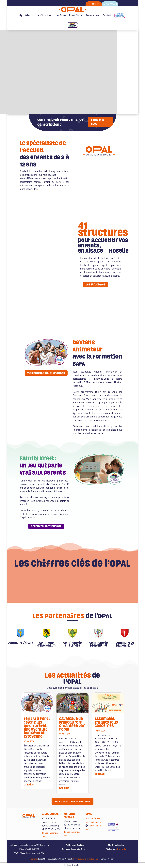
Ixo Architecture (80, 859)
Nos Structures (93, 819)
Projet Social (76, 15)
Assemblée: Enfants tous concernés (106, 722)
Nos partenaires (93, 822)
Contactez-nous (98, 122)
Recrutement (93, 15)
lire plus (29, 785)
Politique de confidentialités (75, 849)
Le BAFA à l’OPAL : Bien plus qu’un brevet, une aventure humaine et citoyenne (37, 728)
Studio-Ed (122, 849)
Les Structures (45, 15)
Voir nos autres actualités (72, 802)
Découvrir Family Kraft (46, 526)
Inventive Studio (93, 859)
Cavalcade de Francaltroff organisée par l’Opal (72, 724)
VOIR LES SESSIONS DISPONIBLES (46, 373)
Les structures (96, 284)
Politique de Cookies (75, 845)
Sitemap (34, 859)
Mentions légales (116, 845)
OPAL (28, 15)
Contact (107, 15)
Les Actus (61, 15)
